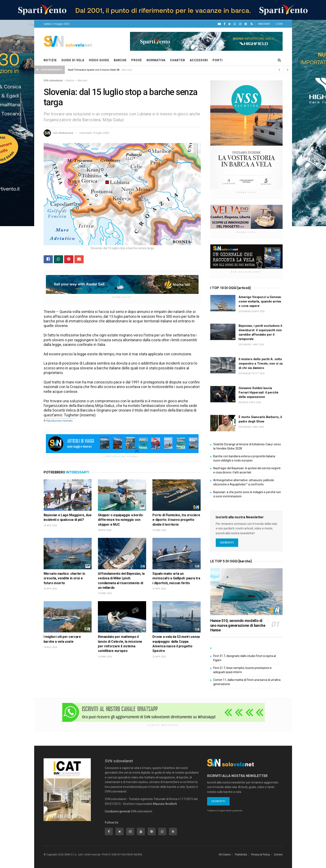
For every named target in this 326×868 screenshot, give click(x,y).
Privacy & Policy (260, 854)
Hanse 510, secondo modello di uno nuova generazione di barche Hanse (238, 625)
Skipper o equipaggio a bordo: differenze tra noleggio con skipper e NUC (121, 520)
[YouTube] (219, 24)
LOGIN (279, 24)
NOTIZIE (50, 60)
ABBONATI (264, 24)
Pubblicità (241, 854)
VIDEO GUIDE (99, 60)
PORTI (218, 60)
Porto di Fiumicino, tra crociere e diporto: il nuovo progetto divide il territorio (176, 520)
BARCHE (120, 60)
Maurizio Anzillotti (165, 804)
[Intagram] (240, 24)
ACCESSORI (199, 60)
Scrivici (278, 854)
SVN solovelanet (53, 81)
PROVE (137, 60)
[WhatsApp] (235, 24)
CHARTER (178, 60)
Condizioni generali (117, 811)
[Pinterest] (246, 24)
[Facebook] (225, 24)
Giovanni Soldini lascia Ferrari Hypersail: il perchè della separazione (258, 392)
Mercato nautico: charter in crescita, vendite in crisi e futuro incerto (64, 578)
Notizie (70, 81)
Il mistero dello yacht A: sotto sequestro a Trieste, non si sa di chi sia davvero (261, 364)
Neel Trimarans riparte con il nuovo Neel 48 (94, 70)
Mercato (82, 81)
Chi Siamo (225, 854)
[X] (229, 24)
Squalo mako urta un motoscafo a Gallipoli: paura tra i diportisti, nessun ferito (176, 578)
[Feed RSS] (252, 24)
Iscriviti (227, 543)
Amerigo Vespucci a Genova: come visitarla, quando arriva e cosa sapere (260, 301)
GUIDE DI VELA (73, 60)
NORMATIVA (156, 60)
